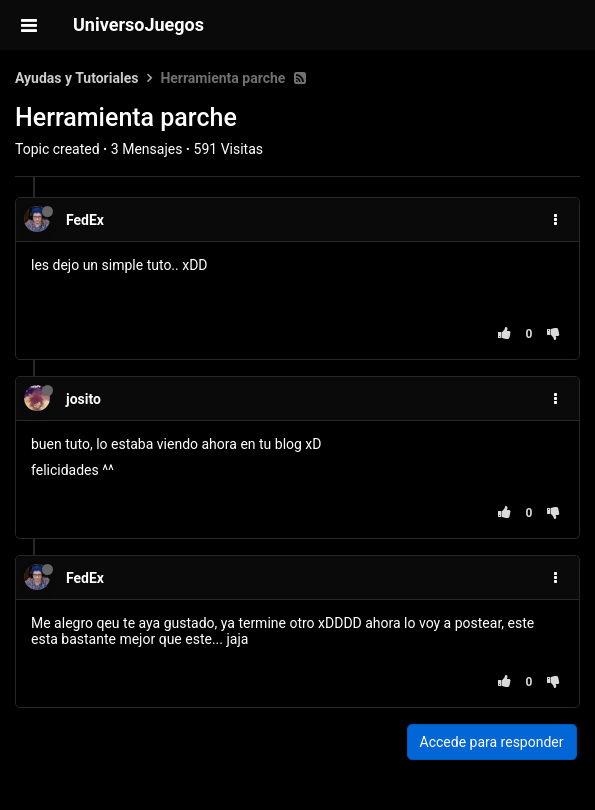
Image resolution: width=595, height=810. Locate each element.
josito (83, 399)
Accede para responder (492, 742)
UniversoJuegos (138, 24)
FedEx (85, 220)
